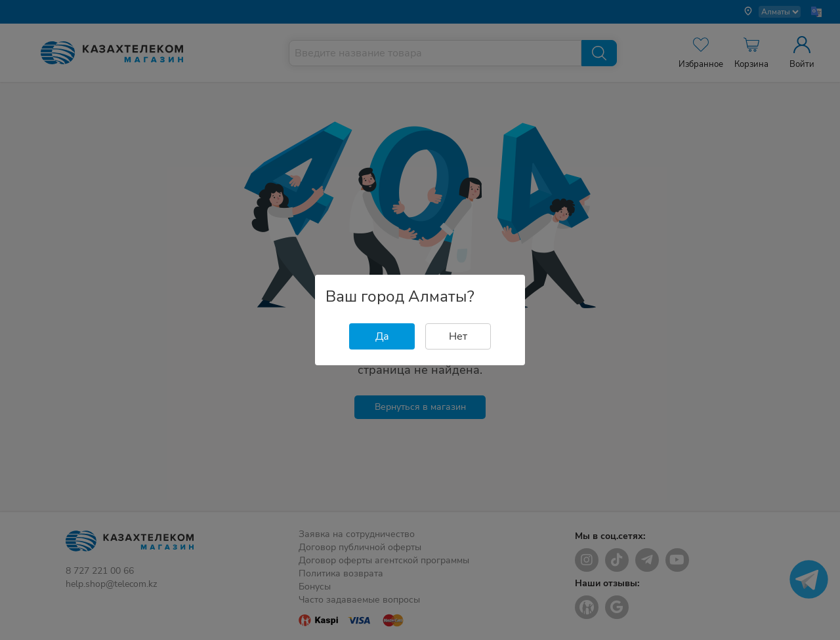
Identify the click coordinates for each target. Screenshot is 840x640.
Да (382, 336)
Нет (458, 336)
